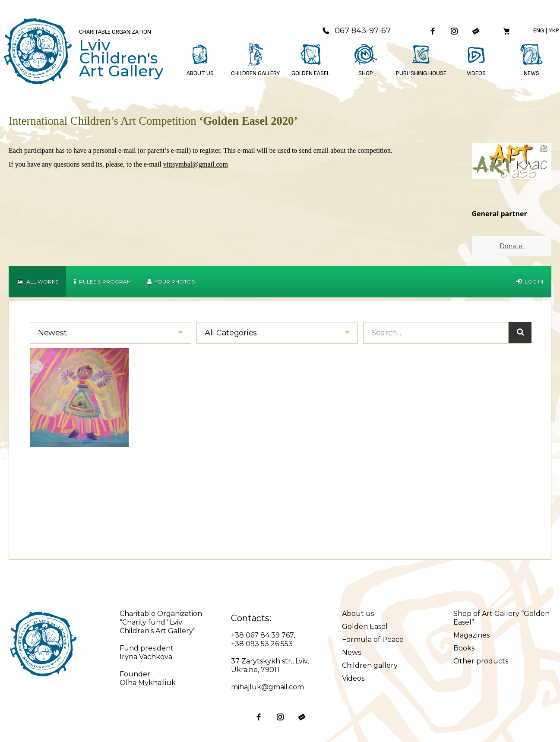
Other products (481, 661)
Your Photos (171, 282)
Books (464, 648)
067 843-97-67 (356, 31)
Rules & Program (103, 282)
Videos (353, 678)
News (351, 652)
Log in (530, 282)
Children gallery (370, 665)
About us (358, 614)
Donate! (512, 246)
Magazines (471, 635)
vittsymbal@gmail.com (196, 164)
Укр (554, 30)
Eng (539, 30)
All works (38, 282)
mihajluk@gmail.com (267, 687)
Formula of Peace (373, 639)
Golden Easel (365, 627)
